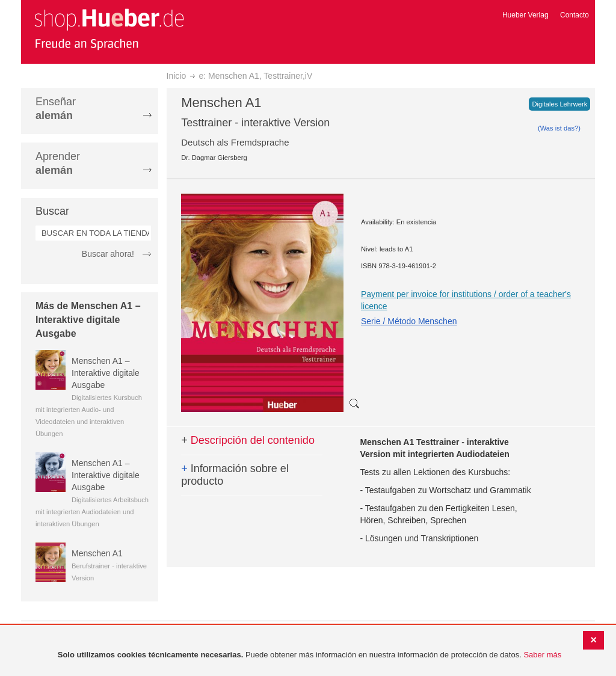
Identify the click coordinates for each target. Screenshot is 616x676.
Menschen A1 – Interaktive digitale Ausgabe (106, 373)
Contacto (574, 15)
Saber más (542, 655)
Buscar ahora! (108, 254)
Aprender (58, 163)
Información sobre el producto (235, 475)
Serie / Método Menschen (409, 321)
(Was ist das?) (559, 128)
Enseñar (56, 109)
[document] (310, 655)
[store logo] (109, 29)
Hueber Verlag (525, 15)
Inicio (177, 76)
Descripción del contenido (248, 440)
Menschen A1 (97, 553)
